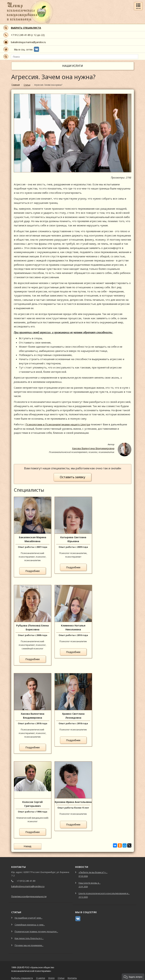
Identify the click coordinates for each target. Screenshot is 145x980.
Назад (26, 846)
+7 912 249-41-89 (21, 35)
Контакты (72, 978)
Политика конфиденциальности (29, 896)
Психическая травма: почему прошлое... (36, 931)
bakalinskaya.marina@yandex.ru (28, 42)
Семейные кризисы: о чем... (30, 924)
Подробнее (33, 571)
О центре (41, 978)
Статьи (61, 978)
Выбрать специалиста (22, 978)
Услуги (51, 978)
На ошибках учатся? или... (29, 917)
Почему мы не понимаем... (29, 945)
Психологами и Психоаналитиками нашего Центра (58, 424)
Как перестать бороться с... (29, 938)
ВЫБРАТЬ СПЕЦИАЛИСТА (26, 28)
